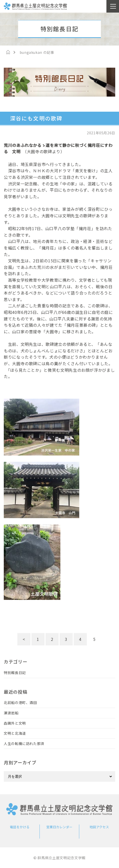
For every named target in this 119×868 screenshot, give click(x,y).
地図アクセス (99, 827)
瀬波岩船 (11, 713)
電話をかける (20, 827)
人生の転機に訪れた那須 (24, 743)
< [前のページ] (24, 639)
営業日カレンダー (59, 827)
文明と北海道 (15, 733)
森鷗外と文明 (15, 723)
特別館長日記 (15, 673)
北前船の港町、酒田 (20, 702)
